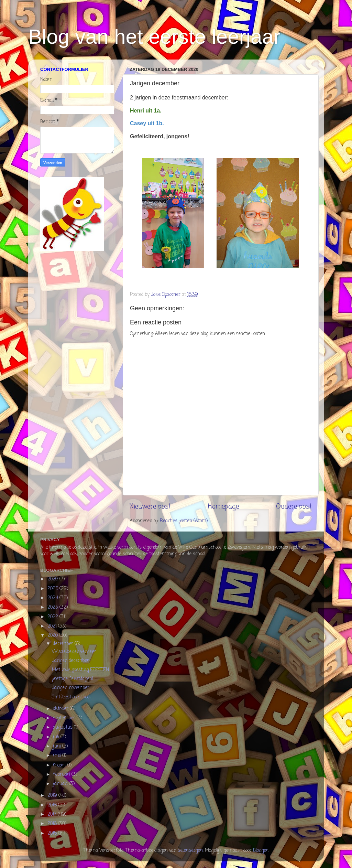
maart (60, 765)
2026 (53, 579)
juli (57, 737)
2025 (53, 589)
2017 (53, 815)
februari (62, 775)
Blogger (261, 851)
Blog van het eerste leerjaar (154, 37)
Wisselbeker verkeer (74, 652)
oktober (61, 709)
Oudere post (294, 507)
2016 (53, 824)
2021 (53, 626)
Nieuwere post (150, 507)
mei (58, 756)
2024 (53, 598)
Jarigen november (71, 688)
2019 (53, 796)
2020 (53, 636)
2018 (53, 805)
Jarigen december (70, 661)
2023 (53, 607)
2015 (53, 833)
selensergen (190, 851)
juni (58, 746)
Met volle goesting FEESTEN (80, 670)
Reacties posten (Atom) (184, 521)
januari (61, 784)
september (65, 718)
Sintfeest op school (71, 697)
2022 (53, 617)
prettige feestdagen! (73, 679)
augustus (63, 727)
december (64, 644)
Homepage (223, 507)
